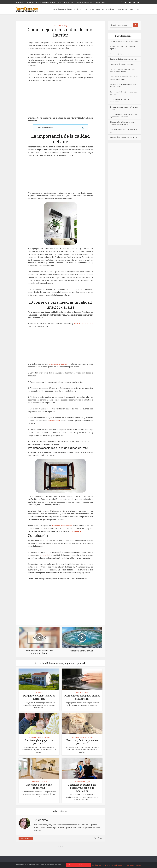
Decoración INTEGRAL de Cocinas (99, 9)
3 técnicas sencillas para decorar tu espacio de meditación (82, 788)
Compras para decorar (33, 2)
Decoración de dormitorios (83, 2)
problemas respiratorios (62, 526)
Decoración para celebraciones (39, 737)
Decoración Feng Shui (100, 2)
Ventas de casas (82, 693)
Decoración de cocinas (65, 2)
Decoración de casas (49, 2)
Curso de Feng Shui (125, 9)
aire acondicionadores (58, 364)
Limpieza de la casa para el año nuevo (124, 137)
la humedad (44, 555)
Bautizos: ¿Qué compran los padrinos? (82, 742)
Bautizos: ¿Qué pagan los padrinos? (39, 742)
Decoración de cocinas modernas (39, 786)
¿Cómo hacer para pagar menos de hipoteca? (82, 697)
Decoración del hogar (82, 782)
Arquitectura (20, 2)
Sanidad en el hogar (61, 25)
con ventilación (54, 421)
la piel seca (76, 531)
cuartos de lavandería (84, 323)
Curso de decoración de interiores (67, 9)
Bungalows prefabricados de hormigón (39, 697)
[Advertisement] (61, 100)
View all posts (26, 838)
